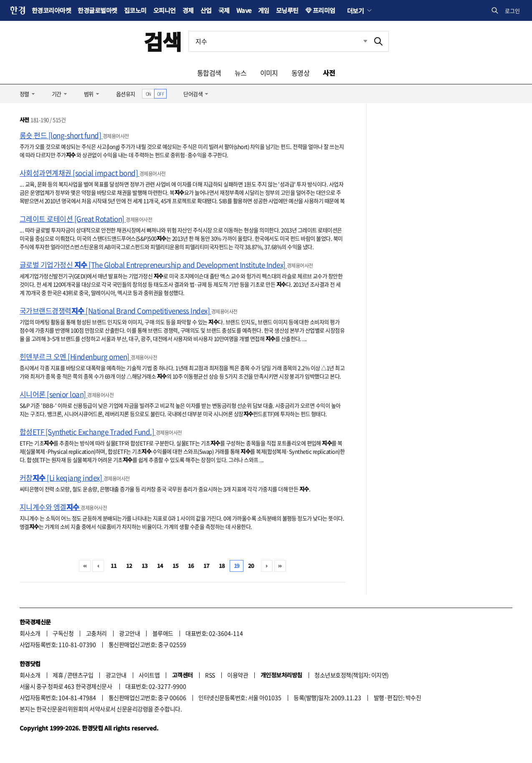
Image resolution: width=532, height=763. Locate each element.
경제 (188, 10)
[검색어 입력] (279, 41)
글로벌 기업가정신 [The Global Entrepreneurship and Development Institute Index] (153, 265)
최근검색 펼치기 (359, 41)
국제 (224, 10)
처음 (85, 566)
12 (129, 566)
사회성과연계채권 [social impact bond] (80, 173)
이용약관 (238, 675)
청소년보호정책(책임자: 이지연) (351, 675)
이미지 (269, 73)
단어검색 (193, 94)
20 (251, 566)
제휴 (58, 675)
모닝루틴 (287, 10)
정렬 (24, 94)
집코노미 (135, 10)
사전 (329, 73)
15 (176, 566)
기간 (57, 94)
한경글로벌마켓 (97, 10)
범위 (89, 94)
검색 (163, 41)
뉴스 (241, 73)
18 (222, 566)
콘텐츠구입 (80, 675)
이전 (98, 566)
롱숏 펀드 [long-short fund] (61, 135)
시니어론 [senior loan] (53, 394)
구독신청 (63, 633)
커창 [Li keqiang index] (62, 478)
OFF (161, 94)
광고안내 (129, 633)
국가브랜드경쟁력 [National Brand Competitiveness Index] (115, 311)
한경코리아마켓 (51, 10)
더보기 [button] (355, 10)
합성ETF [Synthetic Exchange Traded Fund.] (88, 432)
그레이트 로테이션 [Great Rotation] (73, 219)
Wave (244, 10)
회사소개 (30, 633)
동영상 (300, 73)
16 (191, 566)
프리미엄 (324, 10)
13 (145, 566)
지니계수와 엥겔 (50, 507)
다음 (267, 566)
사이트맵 (149, 675)
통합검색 (209, 73)
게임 (264, 10)
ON (148, 94)
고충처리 (96, 633)
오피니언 (165, 10)
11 (114, 566)
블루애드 (163, 633)
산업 (206, 10)
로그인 (512, 11)
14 (160, 566)
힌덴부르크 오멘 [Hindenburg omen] (75, 356)
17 (206, 566)
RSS (210, 675)
